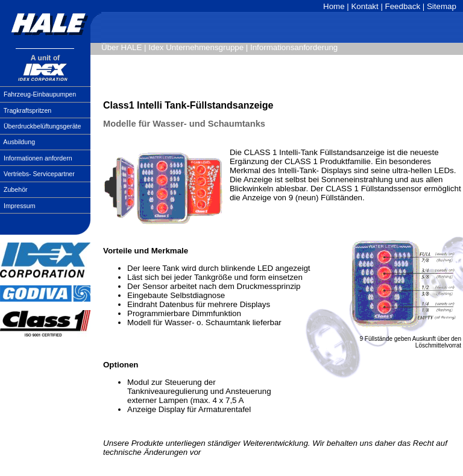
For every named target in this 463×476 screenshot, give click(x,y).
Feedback (403, 6)
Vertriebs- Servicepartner (39, 174)
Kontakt (364, 6)
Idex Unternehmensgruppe (196, 47)
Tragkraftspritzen (28, 110)
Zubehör (16, 189)
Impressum (20, 206)
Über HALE (121, 47)
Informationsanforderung (294, 47)
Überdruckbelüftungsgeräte (43, 126)
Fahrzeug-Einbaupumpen (40, 94)
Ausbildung (19, 142)
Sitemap (442, 6)
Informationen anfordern (38, 158)
